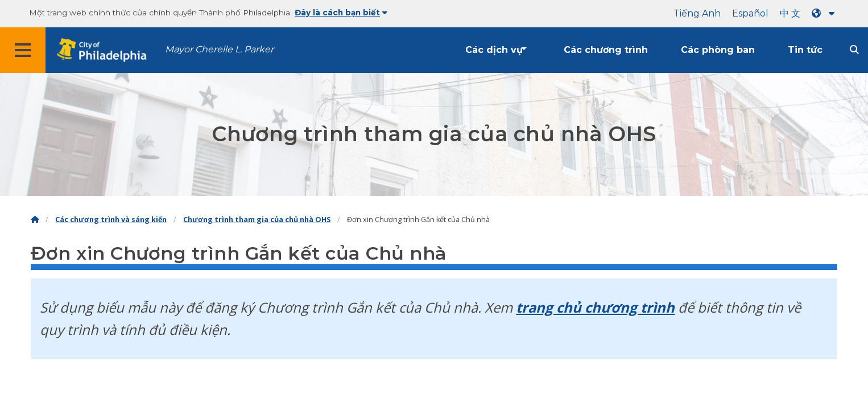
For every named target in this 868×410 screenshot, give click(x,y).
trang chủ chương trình (595, 307)
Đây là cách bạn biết (341, 13)
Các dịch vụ (494, 50)
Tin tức (805, 50)
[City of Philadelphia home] (105, 50)
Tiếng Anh (697, 13)
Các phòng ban (718, 50)
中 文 (790, 13)
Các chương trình (606, 50)
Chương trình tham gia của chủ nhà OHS (257, 220)
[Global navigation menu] (23, 50)
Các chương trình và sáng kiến (111, 220)
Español (750, 13)
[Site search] (854, 50)
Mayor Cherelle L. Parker (219, 49)
